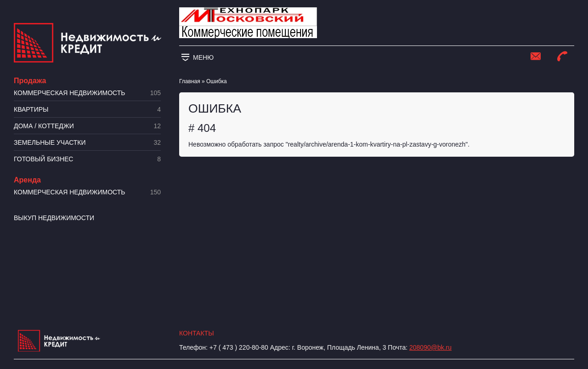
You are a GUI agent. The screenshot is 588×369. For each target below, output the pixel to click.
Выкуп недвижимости (54, 218)
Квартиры (87, 110)
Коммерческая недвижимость (87, 93)
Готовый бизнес (87, 159)
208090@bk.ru (430, 347)
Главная (190, 81)
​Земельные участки (87, 143)
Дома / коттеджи (87, 126)
